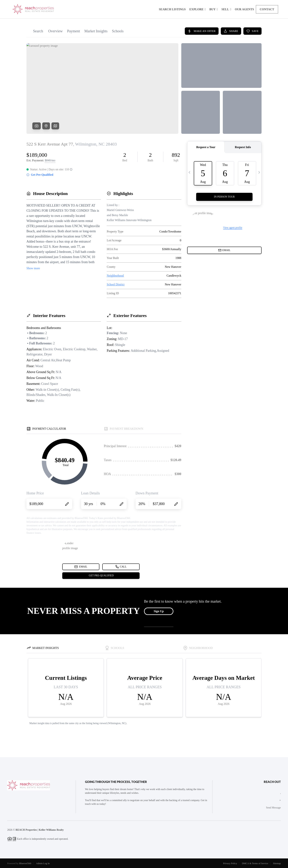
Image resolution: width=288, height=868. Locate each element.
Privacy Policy (230, 863)
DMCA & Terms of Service (255, 863)
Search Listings (172, 9)
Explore (198, 9)
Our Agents (244, 9)
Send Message (273, 808)
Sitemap (277, 863)
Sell (226, 9)
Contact (267, 9)
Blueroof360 (25, 863)
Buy (214, 9)
